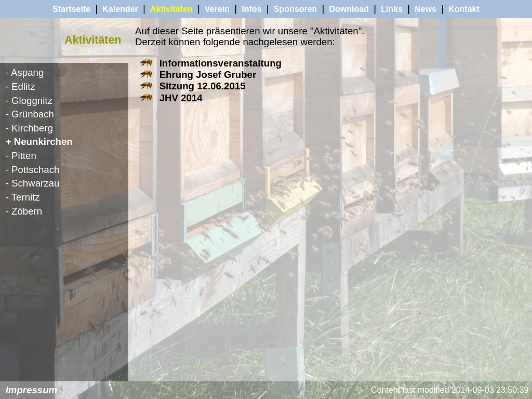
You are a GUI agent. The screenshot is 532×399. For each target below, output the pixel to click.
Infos (251, 9)
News (425, 9)
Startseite (71, 9)
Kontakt (464, 9)
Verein (217, 9)
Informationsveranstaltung (221, 63)
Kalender (120, 9)
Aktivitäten (171, 9)
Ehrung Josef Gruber (208, 75)
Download (349, 9)
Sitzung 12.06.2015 (203, 86)
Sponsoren (296, 9)
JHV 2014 (181, 98)
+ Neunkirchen (39, 142)
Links (392, 9)
